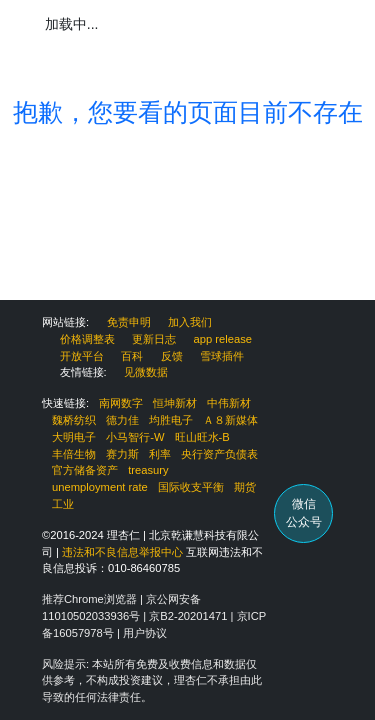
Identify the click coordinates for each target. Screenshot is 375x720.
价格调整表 (87, 339)
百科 (132, 356)
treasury (148, 470)
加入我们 (190, 322)
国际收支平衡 (191, 487)
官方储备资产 (85, 470)
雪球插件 (222, 356)
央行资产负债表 (219, 454)
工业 (63, 504)
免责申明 (129, 322)
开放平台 (82, 356)
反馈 (172, 356)
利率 (160, 454)
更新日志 (154, 339)
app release (223, 339)
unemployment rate (100, 487)
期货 (245, 487)
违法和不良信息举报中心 (122, 552)
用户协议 (145, 633)
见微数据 (146, 372)
